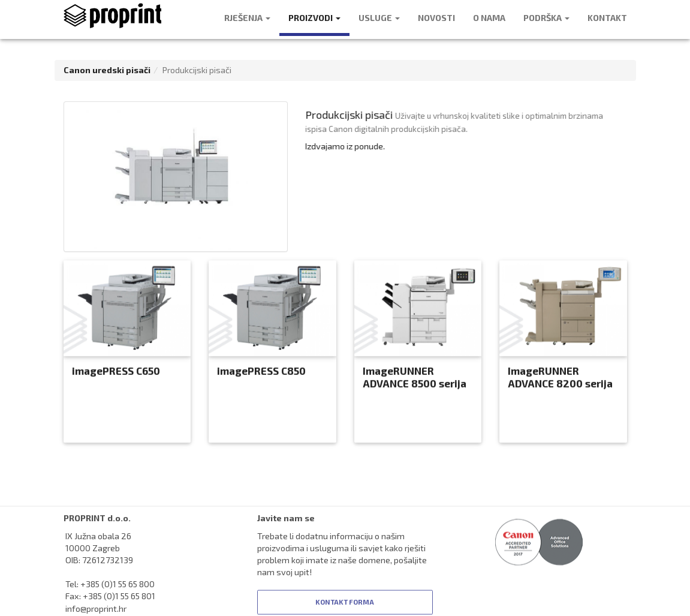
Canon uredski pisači (107, 70)
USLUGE (379, 18)
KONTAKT (607, 18)
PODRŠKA (546, 18)
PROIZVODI (314, 18)
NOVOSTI (436, 18)
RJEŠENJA (247, 18)
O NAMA (489, 18)
